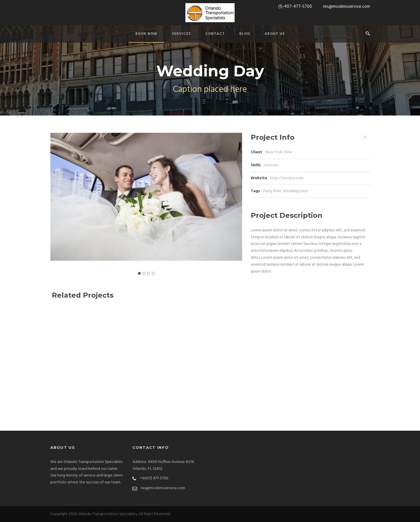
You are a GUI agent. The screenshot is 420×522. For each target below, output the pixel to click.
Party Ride (272, 191)
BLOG (245, 34)
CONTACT (215, 34)
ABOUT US (275, 34)
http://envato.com (287, 178)
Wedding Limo (295, 191)
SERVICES (181, 34)
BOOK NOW (146, 34)
